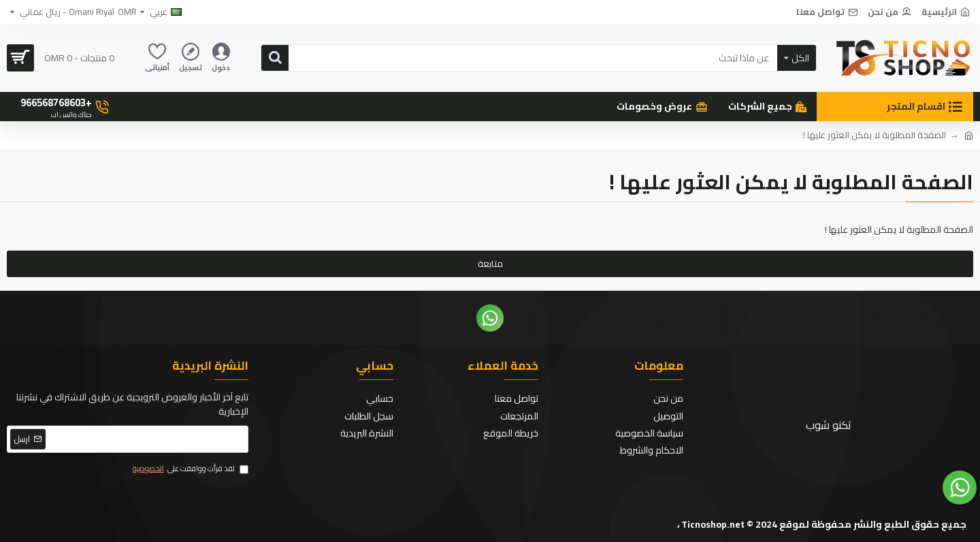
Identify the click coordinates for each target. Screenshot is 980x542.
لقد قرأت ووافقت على (190, 469)
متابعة (490, 264)
